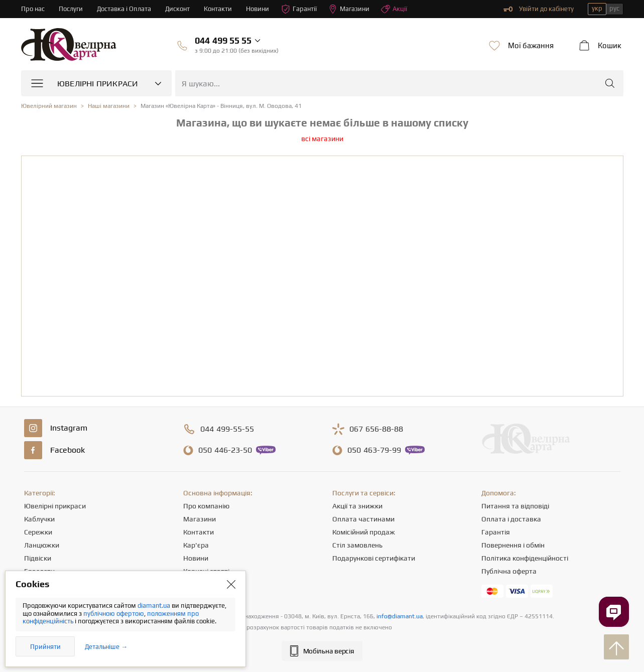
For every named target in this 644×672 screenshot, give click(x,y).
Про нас (33, 9)
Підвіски (38, 558)
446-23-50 (225, 450)
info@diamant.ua (400, 616)
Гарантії (299, 9)
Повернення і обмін (513, 545)
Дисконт (177, 9)
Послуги (71, 9)
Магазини (349, 9)
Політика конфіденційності (525, 558)
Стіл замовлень (357, 545)
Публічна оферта (509, 571)
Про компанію (206, 506)
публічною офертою (114, 614)
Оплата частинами (363, 519)
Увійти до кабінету (539, 9)
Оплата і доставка (511, 519)
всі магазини (322, 139)
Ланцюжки (42, 545)
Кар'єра (196, 545)
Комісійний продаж (364, 532)
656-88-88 (376, 429)
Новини (257, 9)
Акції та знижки (357, 506)
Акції (394, 9)
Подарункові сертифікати (374, 558)
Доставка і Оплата (124, 9)
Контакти (218, 9)
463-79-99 (374, 450)
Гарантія (496, 532)
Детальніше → (106, 647)
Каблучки (39, 519)
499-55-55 (227, 429)
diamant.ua (155, 606)
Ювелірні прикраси (55, 506)
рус (614, 8)
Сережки (38, 532)
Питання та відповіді (515, 506)
